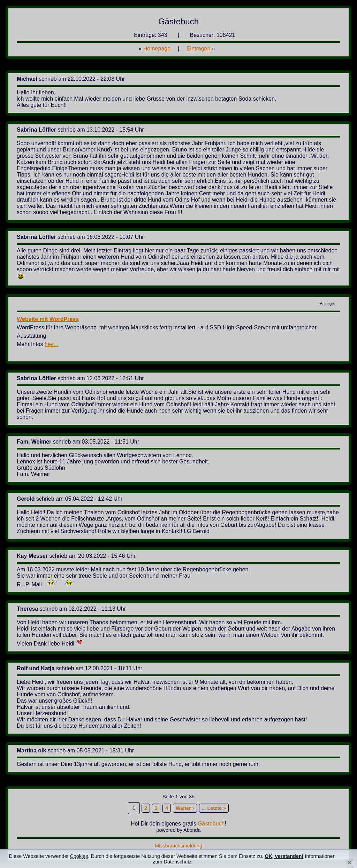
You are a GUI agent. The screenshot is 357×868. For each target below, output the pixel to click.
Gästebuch (211, 824)
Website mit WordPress (48, 319)
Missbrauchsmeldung (178, 846)
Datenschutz (178, 862)
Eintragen (199, 49)
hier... (51, 344)
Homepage (157, 49)
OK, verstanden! (284, 856)
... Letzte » (214, 808)
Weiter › (185, 808)
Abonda (192, 830)
